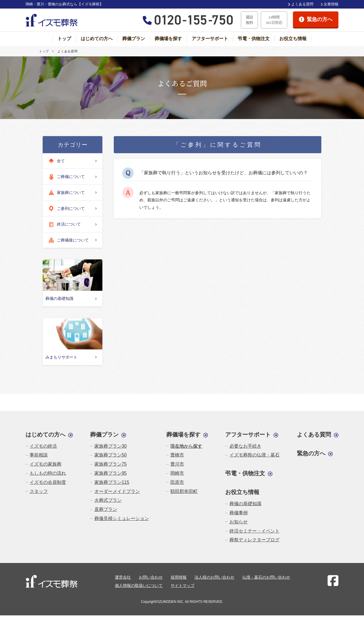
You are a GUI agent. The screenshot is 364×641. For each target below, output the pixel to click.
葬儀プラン (134, 39)
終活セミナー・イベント (255, 531)
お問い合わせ (151, 577)
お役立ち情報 (293, 39)
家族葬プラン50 (111, 455)
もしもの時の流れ (48, 473)
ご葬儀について (66, 177)
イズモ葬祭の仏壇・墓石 (255, 455)
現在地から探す (186, 446)
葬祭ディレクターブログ (255, 540)
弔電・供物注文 (254, 39)
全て (56, 161)
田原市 (177, 482)
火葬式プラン (108, 500)
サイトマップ (183, 585)
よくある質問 (302, 4)
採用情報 (179, 577)
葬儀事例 (239, 513)
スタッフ (39, 491)
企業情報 (331, 4)
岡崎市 (177, 473)
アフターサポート (210, 39)
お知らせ (239, 522)
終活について (64, 225)
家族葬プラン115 (112, 482)
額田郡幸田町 (184, 491)
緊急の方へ (311, 453)
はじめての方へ (97, 39)
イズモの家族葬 (45, 464)
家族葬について (66, 193)
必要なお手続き (245, 446)
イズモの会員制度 (48, 482)
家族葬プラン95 (111, 473)
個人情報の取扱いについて (139, 585)
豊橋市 (177, 455)
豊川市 (177, 464)
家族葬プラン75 (111, 464)
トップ (64, 39)
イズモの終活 (43, 446)
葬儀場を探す (168, 39)
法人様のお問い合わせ (214, 577)
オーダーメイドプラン (117, 491)
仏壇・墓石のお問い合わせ (266, 577)
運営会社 (123, 577)
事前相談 (39, 455)
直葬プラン (106, 509)
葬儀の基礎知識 (245, 504)
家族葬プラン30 (111, 446)
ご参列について (66, 209)
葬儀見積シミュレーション (122, 518)
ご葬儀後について (68, 240)
